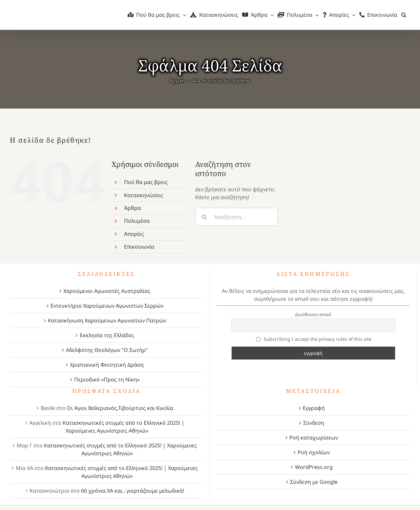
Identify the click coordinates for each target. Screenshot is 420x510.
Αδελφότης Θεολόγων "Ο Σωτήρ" (107, 350)
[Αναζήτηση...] (237, 217)
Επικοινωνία (139, 247)
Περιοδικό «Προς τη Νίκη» (107, 379)
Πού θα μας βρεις (146, 182)
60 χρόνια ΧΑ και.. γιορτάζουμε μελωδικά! (133, 491)
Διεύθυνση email (313, 314)
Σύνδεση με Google (314, 482)
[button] (404, 15)
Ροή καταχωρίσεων (314, 438)
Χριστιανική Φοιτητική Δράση (107, 365)
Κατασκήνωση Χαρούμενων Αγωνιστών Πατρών (107, 320)
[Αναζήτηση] (204, 217)
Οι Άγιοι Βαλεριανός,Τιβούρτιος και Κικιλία (120, 408)
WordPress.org (314, 467)
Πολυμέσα (137, 221)
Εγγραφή (314, 408)
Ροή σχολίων (314, 452)
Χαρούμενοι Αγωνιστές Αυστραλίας (107, 291)
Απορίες (134, 234)
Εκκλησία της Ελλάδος (107, 335)
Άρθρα (132, 208)
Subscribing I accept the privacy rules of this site (314, 339)
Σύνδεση (314, 423)
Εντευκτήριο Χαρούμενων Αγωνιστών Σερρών (107, 306)
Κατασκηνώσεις (144, 195)
